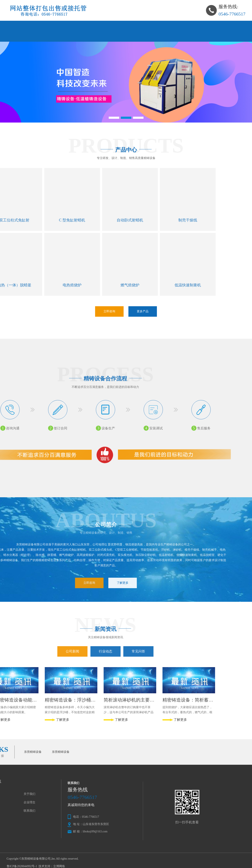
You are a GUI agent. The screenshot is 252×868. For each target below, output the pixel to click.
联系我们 (67, 36)
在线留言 (27, 36)
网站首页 (27, 26)
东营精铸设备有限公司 (36, 859)
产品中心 (107, 26)
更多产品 (143, 311)
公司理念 (147, 26)
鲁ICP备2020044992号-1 (22, 866)
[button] (114, 118)
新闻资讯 (188, 26)
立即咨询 (109, 311)
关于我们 (67, 26)
